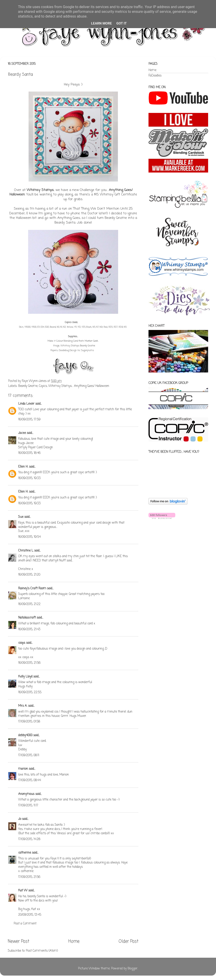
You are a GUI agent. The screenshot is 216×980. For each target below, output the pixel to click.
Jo (20, 819)
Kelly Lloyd (25, 677)
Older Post (128, 942)
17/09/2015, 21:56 (29, 877)
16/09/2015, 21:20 (29, 575)
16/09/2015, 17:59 (29, 420)
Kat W (23, 891)
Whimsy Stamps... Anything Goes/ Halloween (79, 386)
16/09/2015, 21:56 (29, 663)
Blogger (133, 969)
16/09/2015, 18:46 (29, 453)
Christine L (26, 551)
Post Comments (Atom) (42, 951)
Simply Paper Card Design (36, 447)
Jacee (22, 433)
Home (74, 942)
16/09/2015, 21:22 (29, 604)
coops (22, 643)
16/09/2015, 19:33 (29, 478)
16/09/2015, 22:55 (30, 692)
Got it (121, 23)
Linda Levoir (26, 404)
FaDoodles (155, 76)
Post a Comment (25, 924)
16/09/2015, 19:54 (29, 537)
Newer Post (19, 942)
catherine (25, 853)
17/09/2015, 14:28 (29, 839)
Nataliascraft (27, 618)
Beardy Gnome (28, 386)
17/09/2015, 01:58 (29, 722)
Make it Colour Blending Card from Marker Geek (73, 341)
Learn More (101, 23)
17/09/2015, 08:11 (29, 755)
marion (23, 769)
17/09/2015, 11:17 (28, 806)
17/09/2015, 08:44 (30, 780)
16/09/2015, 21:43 (29, 629)
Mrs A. (23, 706)
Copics (43, 386)
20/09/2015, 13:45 (30, 915)
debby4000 (25, 735)
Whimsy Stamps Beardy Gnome (78, 346)
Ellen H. (23, 467)
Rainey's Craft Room (32, 589)
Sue (21, 517)
